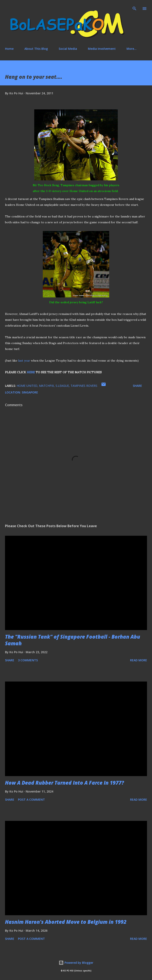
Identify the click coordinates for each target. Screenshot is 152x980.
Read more (139, 660)
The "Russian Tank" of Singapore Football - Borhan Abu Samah (73, 640)
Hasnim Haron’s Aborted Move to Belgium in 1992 (66, 922)
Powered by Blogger (76, 963)
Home (9, 49)
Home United (27, 386)
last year (24, 361)
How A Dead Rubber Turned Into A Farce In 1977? (65, 783)
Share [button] (137, 386)
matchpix (46, 386)
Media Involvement (102, 49)
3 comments (28, 660)
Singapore (30, 392)
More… (132, 49)
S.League (62, 386)
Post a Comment (31, 800)
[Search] (134, 7)
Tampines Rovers (84, 386)
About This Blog (36, 49)
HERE (31, 372)
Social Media (68, 49)
